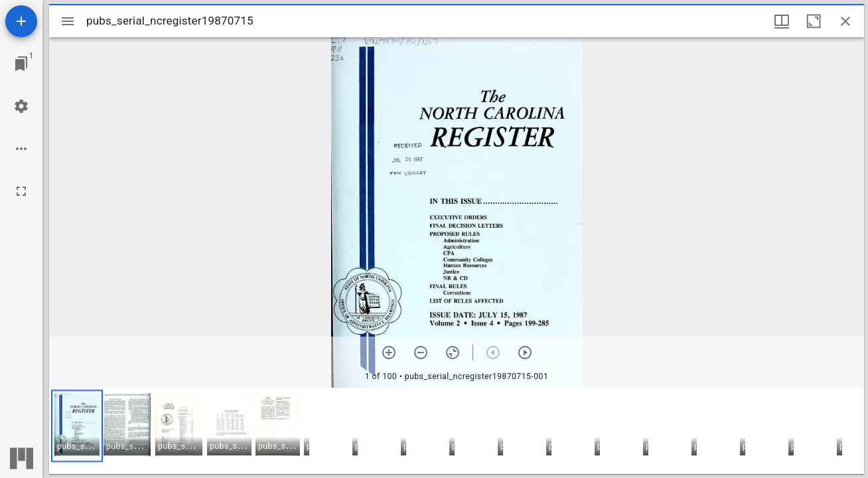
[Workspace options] (21, 149)
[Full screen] (21, 191)
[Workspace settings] (21, 106)
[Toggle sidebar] (68, 21)
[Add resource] (21, 21)
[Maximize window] (814, 21)
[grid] (457, 431)
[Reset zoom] (453, 353)
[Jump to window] (21, 64)
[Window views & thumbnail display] (782, 21)
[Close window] (845, 21)
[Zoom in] (389, 353)
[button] (77, 426)
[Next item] (525, 353)
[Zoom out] (421, 353)
